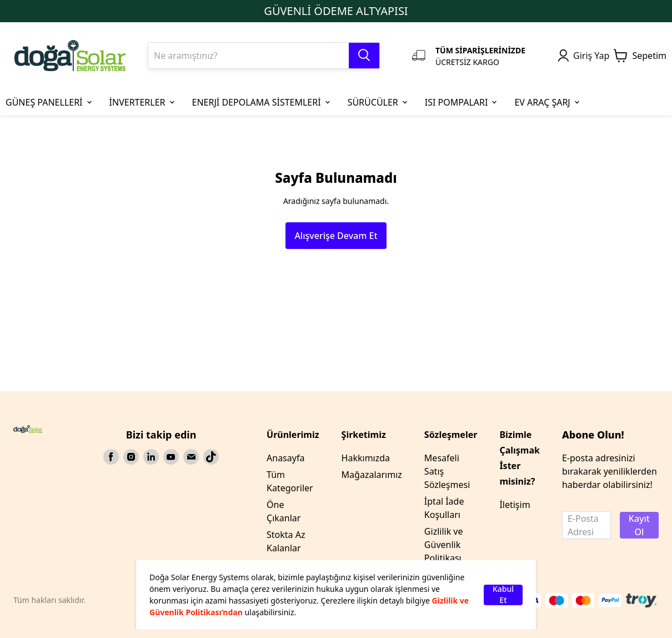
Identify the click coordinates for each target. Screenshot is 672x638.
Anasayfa (285, 458)
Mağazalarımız (372, 475)
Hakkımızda (366, 458)
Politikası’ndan (214, 612)
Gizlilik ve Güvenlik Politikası (444, 545)
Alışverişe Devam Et (336, 236)
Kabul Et (503, 595)
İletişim (515, 505)
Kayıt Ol (639, 525)
